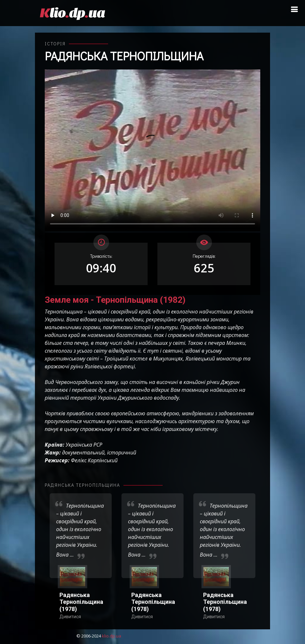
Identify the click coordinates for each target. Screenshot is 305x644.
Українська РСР (84, 445)
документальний (83, 452)
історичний (122, 452)
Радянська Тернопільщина (124, 56)
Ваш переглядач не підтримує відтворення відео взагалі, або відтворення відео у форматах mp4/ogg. (152, 150)
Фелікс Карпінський (94, 460)
